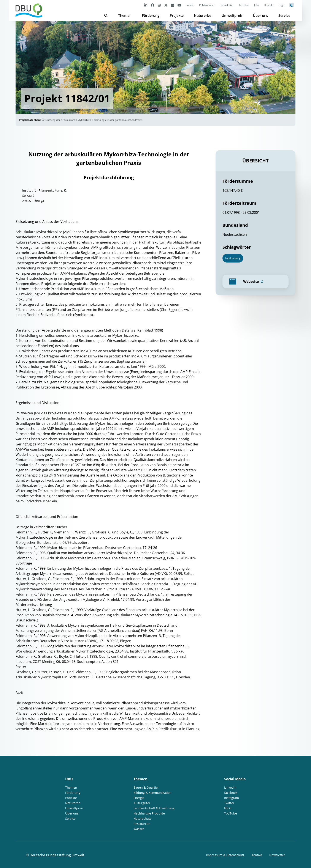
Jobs (257, 5)
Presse (190, 5)
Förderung (151, 16)
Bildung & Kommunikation (152, 793)
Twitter (229, 803)
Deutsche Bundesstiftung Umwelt (57, 855)
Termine (244, 5)
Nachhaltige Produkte (149, 813)
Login (282, 5)
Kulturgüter (142, 803)
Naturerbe (203, 16)
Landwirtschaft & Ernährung (154, 808)
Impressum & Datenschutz (225, 855)
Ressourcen (142, 824)
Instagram (232, 798)
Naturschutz (142, 818)
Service (284, 16)
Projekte (177, 16)
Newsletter (227, 5)
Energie (139, 798)
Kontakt (269, 5)
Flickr (228, 808)
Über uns (260, 16)
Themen (125, 16)
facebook (231, 793)
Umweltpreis (232, 16)
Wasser (139, 829)
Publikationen (207, 5)
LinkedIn (230, 787)
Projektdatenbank (30, 120)
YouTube (231, 813)
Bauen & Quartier (146, 787)
